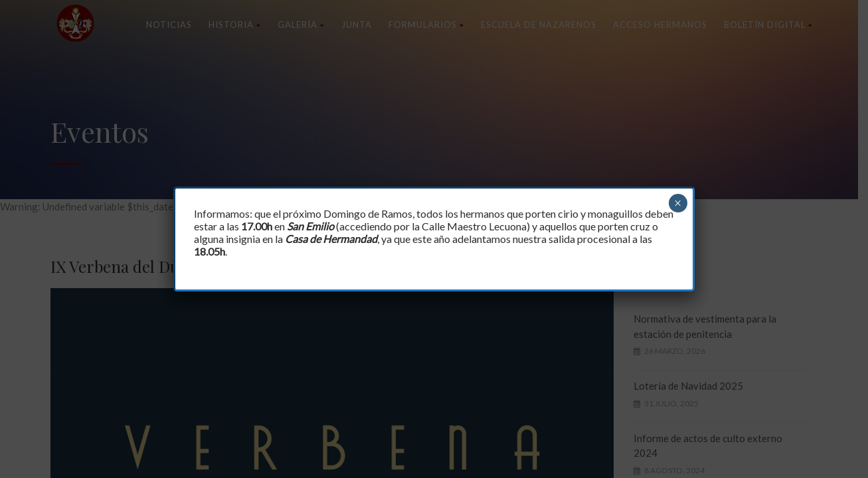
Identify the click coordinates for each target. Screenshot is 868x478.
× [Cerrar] (678, 203)
